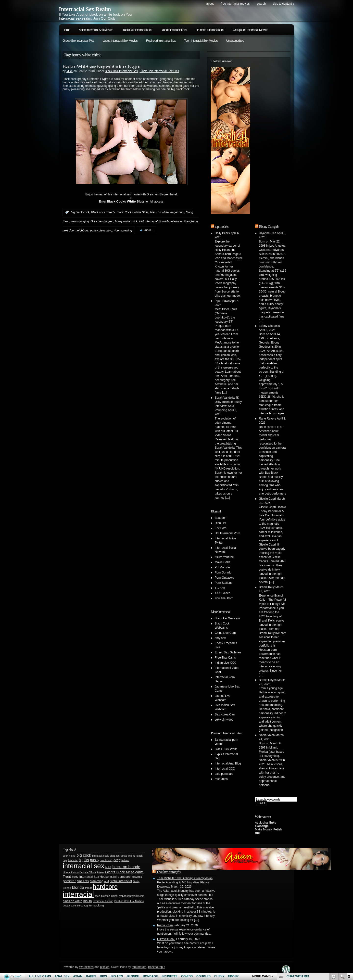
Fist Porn (221, 528)
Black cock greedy (103, 212)
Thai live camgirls (168, 872)
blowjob (106, 896)
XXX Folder (222, 593)
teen (98, 896)
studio (113, 877)
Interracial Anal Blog (228, 764)
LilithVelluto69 (166, 939)
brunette (73, 860)
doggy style (69, 905)
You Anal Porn (224, 598)
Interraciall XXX (225, 769)
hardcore (105, 887)
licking (132, 856)
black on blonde (126, 867)
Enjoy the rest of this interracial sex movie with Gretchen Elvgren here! (131, 194)
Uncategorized (235, 41)
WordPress (86, 967)
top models (222, 227)
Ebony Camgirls (269, 227)
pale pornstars (224, 774)
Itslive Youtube (224, 557)
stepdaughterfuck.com (132, 896)
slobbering (106, 860)
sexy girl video (224, 720)
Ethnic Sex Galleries (228, 652)
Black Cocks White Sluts (132, 212)
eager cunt (177, 212)
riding (114, 896)
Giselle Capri (267, 499)
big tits (84, 860)
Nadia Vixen (267, 735)
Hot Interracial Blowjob (154, 221)
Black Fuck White (226, 749)
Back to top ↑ (157, 967)
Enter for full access (131, 202)
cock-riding (69, 856)
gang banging (80, 221)
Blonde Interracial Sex (174, 30)
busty (75, 877)
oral (107, 881)
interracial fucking (103, 901)
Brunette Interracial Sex (210, 30)
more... (149, 230)
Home (66, 30)
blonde (78, 887)
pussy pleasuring (101, 230)
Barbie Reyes (268, 680)
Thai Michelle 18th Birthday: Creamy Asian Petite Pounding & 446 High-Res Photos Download (185, 882)
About (210, 4)
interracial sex (83, 866)
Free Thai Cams (225, 658)
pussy (95, 860)
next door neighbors (76, 230)
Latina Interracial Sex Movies (120, 41)
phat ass (114, 856)
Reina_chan (165, 925)
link (349, 903)
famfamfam (139, 967)
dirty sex (220, 638)
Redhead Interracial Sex (161, 41)
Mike (69, 71)
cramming (96, 881)
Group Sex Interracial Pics (78, 41)
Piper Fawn (222, 301)
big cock (84, 855)
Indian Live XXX (225, 663)
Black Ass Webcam (227, 618)
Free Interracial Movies (235, 4)
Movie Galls (222, 562)
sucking (99, 905)
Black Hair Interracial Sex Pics (159, 71)
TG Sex (220, 588)
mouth (88, 901)
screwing (126, 230)
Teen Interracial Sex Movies (201, 41)
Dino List (221, 523)
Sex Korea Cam (225, 714)
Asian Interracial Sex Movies (96, 30)
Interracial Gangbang (184, 221)
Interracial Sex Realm (85, 9)
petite (124, 856)
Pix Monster (222, 567)
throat (88, 888)
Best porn (221, 518)
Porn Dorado (223, 573)
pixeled (105, 967)
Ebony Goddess (269, 326)
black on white (159, 212)
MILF (108, 867)
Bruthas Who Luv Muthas (129, 901)
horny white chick (126, 221)
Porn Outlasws (224, 578)
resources (221, 779)
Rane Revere (268, 419)
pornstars (124, 877)
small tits (83, 881)
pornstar (69, 881)
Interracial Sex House (94, 877)
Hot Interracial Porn (227, 533)
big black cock (80, 212)
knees (101, 872)
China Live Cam (225, 633)
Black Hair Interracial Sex (137, 30)
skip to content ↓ (284, 4)
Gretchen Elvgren (102, 221)
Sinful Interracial (121, 881)
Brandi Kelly (267, 587)
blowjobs (137, 877)
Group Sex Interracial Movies (250, 30)
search (261, 4)
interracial (78, 894)
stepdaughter (85, 905)
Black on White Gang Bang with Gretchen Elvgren (101, 66)
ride (116, 230)
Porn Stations (224, 583)
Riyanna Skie (268, 233)
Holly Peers (222, 233)
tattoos (125, 860)
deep (117, 860)
